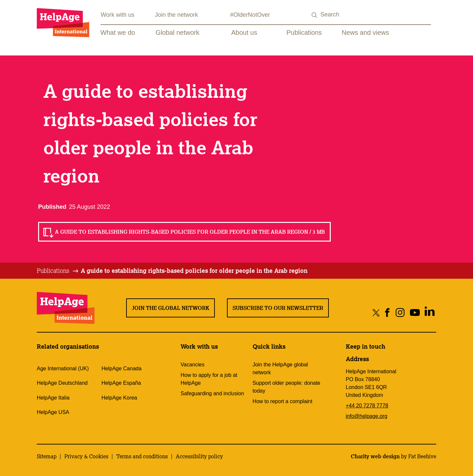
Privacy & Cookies (86, 456)
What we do (118, 32)
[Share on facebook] (387, 312)
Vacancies (193, 365)
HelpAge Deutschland (62, 383)
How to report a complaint (282, 401)
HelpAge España (121, 383)
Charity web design (375, 456)
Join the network (177, 15)
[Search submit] (315, 15)
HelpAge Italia (53, 398)
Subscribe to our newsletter (278, 308)
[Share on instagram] (400, 312)
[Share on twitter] (376, 312)
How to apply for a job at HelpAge (209, 379)
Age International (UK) (63, 368)
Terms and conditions (142, 456)
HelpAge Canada (122, 368)
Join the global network (170, 308)
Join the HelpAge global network (280, 368)
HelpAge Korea (119, 398)
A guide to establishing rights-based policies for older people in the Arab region (194, 270)
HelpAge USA (53, 412)
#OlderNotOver (250, 15)
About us (244, 32)
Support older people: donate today (286, 387)
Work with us (118, 15)
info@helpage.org (367, 416)
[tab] (58, 271)
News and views (365, 32)
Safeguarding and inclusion (212, 393)
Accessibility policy (199, 456)
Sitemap (47, 456)
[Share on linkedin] (429, 312)
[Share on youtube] (415, 312)
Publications (304, 32)
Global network (178, 32)
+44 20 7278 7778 (367, 406)
